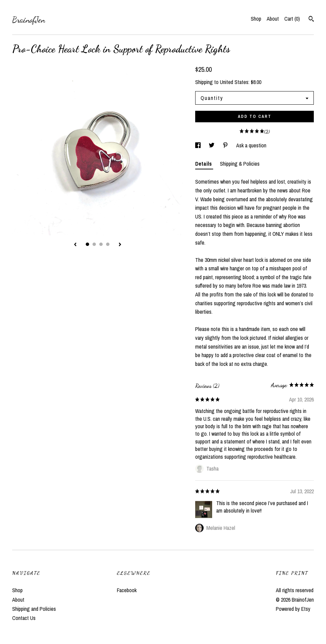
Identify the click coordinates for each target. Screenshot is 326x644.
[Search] (311, 20)
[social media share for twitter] (212, 145)
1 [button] (87, 244)
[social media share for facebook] (199, 145)
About (273, 19)
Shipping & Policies (240, 164)
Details (204, 164)
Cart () (292, 19)
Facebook (127, 590)
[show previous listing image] (75, 245)
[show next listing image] (120, 245)
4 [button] (108, 244)
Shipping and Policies (34, 609)
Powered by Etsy (293, 609)
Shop (256, 19)
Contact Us (24, 618)
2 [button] (94, 244)
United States (234, 82)
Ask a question (251, 145)
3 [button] (101, 244)
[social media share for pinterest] (226, 145)
